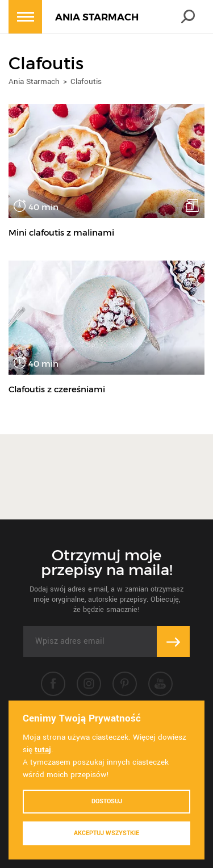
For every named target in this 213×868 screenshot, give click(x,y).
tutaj (43, 750)
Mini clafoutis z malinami (61, 232)
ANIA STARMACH (97, 17)
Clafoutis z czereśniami (57, 389)
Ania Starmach (34, 81)
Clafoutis (86, 81)
